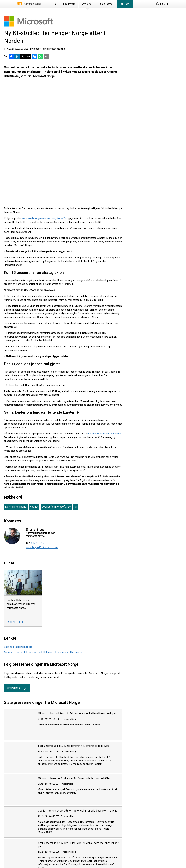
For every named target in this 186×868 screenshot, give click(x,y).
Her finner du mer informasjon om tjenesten (27, 800)
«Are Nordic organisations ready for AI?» (44, 100)
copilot (34, 389)
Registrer (17, 571)
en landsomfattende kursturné (105, 316)
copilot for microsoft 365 (56, 389)
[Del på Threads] (29, 57)
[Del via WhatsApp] (41, 57)
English (15, 853)
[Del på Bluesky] (35, 57)
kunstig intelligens (16, 389)
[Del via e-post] (47, 57)
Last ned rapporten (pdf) (18, 529)
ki (76, 389)
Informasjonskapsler (15, 841)
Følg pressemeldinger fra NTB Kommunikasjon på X (31, 835)
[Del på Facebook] (11, 57)
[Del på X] (23, 57)
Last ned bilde (15, 504)
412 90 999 (38, 425)
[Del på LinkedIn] (17, 57)
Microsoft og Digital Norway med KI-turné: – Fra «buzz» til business (43, 534)
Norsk (7, 853)
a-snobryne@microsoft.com (42, 430)
